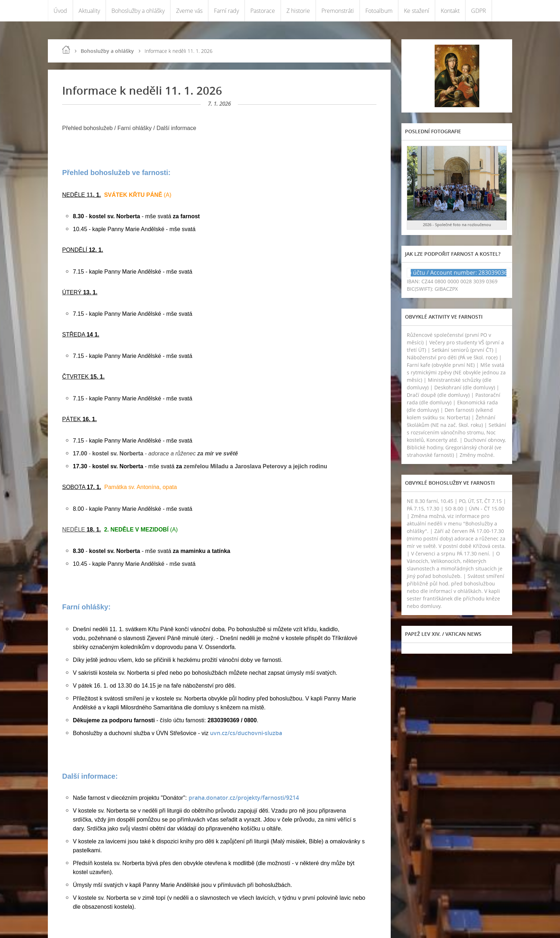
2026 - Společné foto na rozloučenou (457, 224)
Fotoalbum (379, 11)
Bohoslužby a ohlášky (138, 11)
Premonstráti (338, 11)
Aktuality (89, 11)
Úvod (60, 11)
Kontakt (450, 11)
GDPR (479, 11)
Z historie (298, 11)
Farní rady (226, 11)
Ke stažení (417, 11)
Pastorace (263, 11)
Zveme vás (189, 11)
